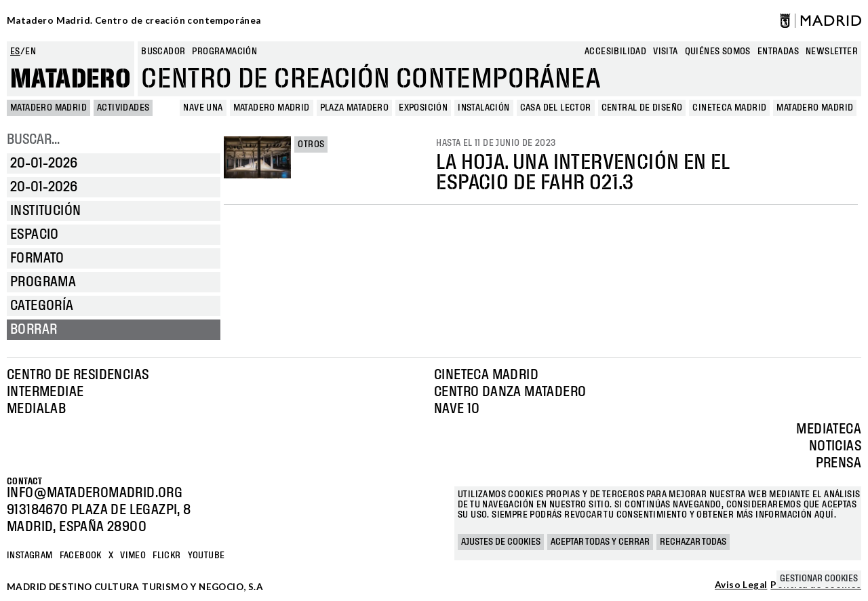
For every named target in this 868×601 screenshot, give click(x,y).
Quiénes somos (718, 52)
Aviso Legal (741, 585)
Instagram (30, 556)
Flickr (166, 556)
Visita (665, 52)
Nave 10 (457, 409)
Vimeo (133, 556)
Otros (311, 144)
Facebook (81, 556)
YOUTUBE (206, 556)
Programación (224, 52)
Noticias (835, 446)
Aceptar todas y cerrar (600, 542)
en (31, 52)
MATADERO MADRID (48, 108)
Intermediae (45, 392)
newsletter (832, 52)
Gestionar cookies (819, 579)
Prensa (839, 463)
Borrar (34, 330)
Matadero (71, 79)
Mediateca (829, 429)
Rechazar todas (693, 542)
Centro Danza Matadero (510, 392)
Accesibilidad (615, 52)
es (15, 52)
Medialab (36, 409)
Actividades (123, 108)
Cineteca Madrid (486, 375)
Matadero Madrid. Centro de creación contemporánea (134, 20)
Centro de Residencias (78, 375)
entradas (778, 52)
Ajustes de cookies (501, 542)
